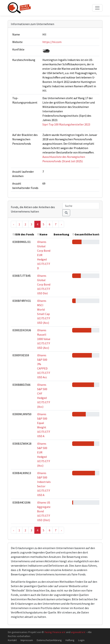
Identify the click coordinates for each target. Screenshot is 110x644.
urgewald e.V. (78, 632)
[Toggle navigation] (97, 8)
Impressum (27, 640)
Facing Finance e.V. (55, 632)
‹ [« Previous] (14, 224)
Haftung (70, 640)
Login (81, 640)
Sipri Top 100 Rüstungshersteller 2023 (66, 124)
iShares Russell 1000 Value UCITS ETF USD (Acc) (44, 339)
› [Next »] (61, 224)
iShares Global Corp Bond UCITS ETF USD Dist (44, 284)
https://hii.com (52, 42)
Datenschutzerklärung (49, 640)
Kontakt (12, 640)
